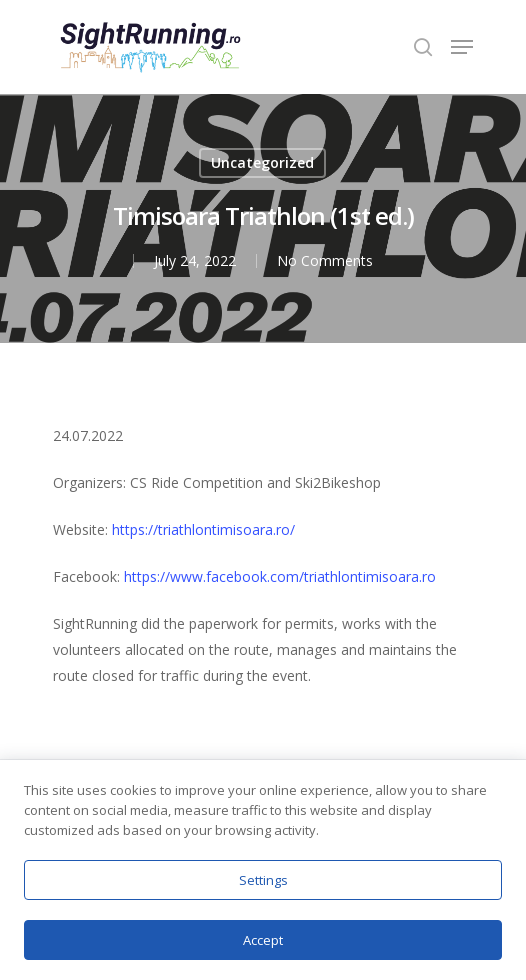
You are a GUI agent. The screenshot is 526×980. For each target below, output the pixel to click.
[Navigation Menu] (462, 47)
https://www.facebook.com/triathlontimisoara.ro (280, 576)
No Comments (325, 260)
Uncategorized (262, 162)
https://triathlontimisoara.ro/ (203, 529)
